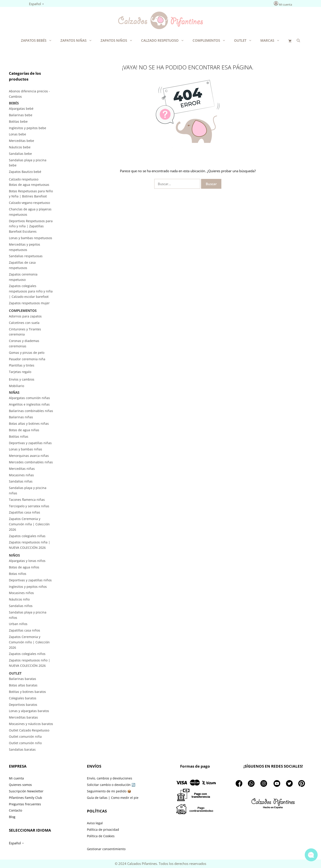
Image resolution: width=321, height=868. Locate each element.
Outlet (245, 40)
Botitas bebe (18, 121)
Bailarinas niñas (21, 417)
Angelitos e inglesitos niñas (29, 404)
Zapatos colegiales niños (27, 654)
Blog (12, 817)
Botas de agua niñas (24, 430)
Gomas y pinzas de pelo (27, 353)
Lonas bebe (17, 134)
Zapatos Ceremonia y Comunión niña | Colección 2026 (29, 524)
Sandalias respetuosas (26, 256)
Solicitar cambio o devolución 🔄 (111, 785)
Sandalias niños (21, 606)
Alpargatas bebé (21, 109)
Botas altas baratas (23, 685)
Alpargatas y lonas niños (27, 561)
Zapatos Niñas (78, 40)
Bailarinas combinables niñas (31, 411)
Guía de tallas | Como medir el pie (113, 798)
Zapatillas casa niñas (25, 512)
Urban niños (18, 624)
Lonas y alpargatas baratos (29, 711)
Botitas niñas (19, 436)
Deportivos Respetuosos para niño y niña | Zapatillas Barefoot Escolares (31, 226)
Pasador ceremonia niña (27, 359)
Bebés (14, 103)
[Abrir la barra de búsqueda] (298, 40)
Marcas (272, 40)
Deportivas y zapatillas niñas (30, 443)
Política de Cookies (101, 836)
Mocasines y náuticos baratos (31, 724)
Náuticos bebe (20, 147)
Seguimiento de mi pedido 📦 (109, 791)
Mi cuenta (285, 4)
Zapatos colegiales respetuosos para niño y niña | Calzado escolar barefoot (31, 291)
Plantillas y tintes (22, 365)
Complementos (211, 40)
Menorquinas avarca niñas (29, 456)
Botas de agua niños (24, 567)
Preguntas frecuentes (25, 804)
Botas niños (18, 574)
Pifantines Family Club (26, 798)
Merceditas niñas (22, 469)
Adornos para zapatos (25, 316)
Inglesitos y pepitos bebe (28, 128)
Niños (14, 555)
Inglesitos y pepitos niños (28, 587)
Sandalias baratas (22, 749)
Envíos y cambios (22, 379)
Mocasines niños (21, 593)
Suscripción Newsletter (26, 791)
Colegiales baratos (23, 698)
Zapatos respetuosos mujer (29, 303)
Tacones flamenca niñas (27, 500)
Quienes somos (20, 785)
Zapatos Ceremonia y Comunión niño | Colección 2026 (29, 642)
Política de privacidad (103, 830)
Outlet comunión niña (25, 736)
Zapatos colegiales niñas (27, 536)
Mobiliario (16, 386)
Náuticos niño (19, 599)
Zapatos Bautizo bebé (25, 172)
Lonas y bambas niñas (26, 449)
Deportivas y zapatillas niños (30, 580)
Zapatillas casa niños (25, 630)
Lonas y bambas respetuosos (31, 238)
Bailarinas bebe (21, 115)
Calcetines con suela (24, 323)
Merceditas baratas (23, 717)
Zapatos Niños (119, 40)
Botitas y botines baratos (27, 692)
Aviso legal (95, 823)
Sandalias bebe (20, 154)
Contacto (15, 810)
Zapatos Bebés (39, 40)
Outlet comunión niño (25, 743)
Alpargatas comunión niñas (29, 398)
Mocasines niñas (21, 475)
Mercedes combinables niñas (31, 462)
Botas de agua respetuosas (29, 185)
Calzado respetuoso (165, 40)
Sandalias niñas (21, 481)
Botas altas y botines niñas (29, 424)
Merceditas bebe (22, 141)
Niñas (14, 392)
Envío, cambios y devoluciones (110, 778)
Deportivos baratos (23, 705)
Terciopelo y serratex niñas (29, 506)
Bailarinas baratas (23, 679)
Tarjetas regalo (20, 372)
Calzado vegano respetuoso (29, 203)
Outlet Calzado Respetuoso (29, 730)
